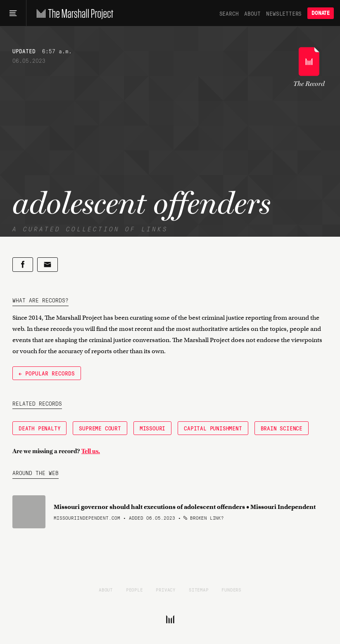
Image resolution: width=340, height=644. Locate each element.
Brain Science (282, 428)
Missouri (152, 428)
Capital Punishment (213, 428)
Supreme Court (100, 428)
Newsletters (284, 13)
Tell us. (91, 451)
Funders (231, 589)
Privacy (166, 589)
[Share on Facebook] (23, 265)
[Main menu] (13, 13)
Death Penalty (39, 428)
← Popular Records (47, 373)
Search (229, 13)
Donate (321, 13)
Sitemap (199, 589)
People (134, 589)
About (252, 13)
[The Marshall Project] (73, 13)
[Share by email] (48, 265)
